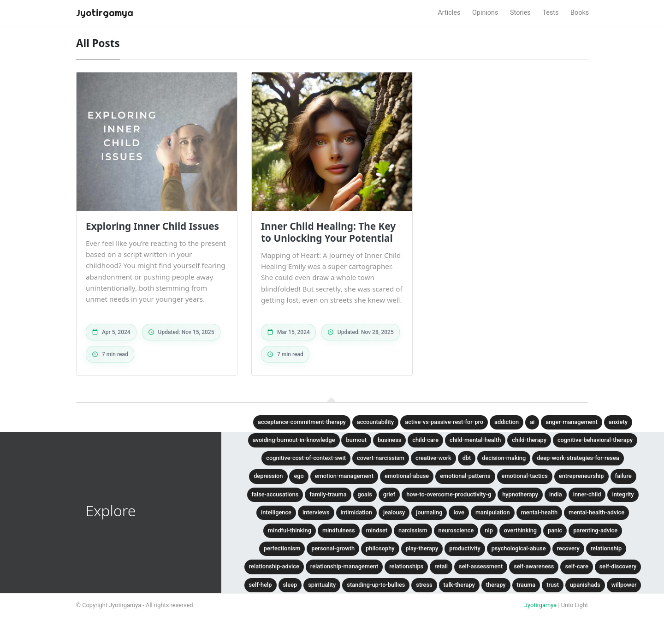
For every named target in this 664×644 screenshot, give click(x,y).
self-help (261, 585)
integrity (623, 494)
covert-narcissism (381, 458)
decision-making (504, 458)
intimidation (356, 512)
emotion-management (344, 476)
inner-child (587, 494)
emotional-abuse (407, 476)
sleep (290, 585)
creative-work (433, 458)
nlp (489, 530)
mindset (377, 530)
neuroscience (456, 530)
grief (389, 494)
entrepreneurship (581, 476)
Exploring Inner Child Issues (152, 226)
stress (424, 585)
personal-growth (333, 548)
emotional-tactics (525, 476)
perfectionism (282, 548)
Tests (550, 13)
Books (580, 13)
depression (268, 476)
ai (532, 422)
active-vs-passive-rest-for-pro (444, 422)
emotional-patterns (465, 476)
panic (555, 530)
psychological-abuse (519, 548)
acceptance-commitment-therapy (302, 422)
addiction (507, 422)
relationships (406, 566)
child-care (425, 440)
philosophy (380, 548)
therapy (496, 585)
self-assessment (481, 566)
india (556, 494)
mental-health (539, 512)
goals (365, 494)
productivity (465, 548)
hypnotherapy (520, 494)
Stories (520, 13)
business (389, 440)
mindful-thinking (290, 530)
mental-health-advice (596, 512)
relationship (606, 548)
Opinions (485, 13)
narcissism (413, 530)
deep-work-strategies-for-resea (578, 458)
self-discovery (618, 566)
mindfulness (339, 530)
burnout (356, 440)
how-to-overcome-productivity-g (449, 494)
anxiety (618, 422)
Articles (449, 13)
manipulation (493, 512)
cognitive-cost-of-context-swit (306, 458)
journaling (429, 512)
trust (553, 585)
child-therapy (529, 440)
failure (623, 476)
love (459, 512)
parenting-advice (595, 530)
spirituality (322, 585)
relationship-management (344, 566)
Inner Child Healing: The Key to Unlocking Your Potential (328, 232)
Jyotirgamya (540, 605)
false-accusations (275, 494)
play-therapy (422, 548)
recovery (568, 548)
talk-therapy (459, 585)
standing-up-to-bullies (376, 585)
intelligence (276, 512)
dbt (467, 458)
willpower (624, 585)
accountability (375, 422)
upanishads (585, 585)
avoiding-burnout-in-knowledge (294, 440)
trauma (526, 585)
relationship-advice (274, 566)
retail (441, 566)
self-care (576, 566)
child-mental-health (475, 440)
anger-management (572, 422)
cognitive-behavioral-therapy (595, 440)
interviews (316, 512)
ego (299, 476)
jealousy (394, 512)
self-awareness (534, 566)
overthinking (520, 530)
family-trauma (328, 494)
